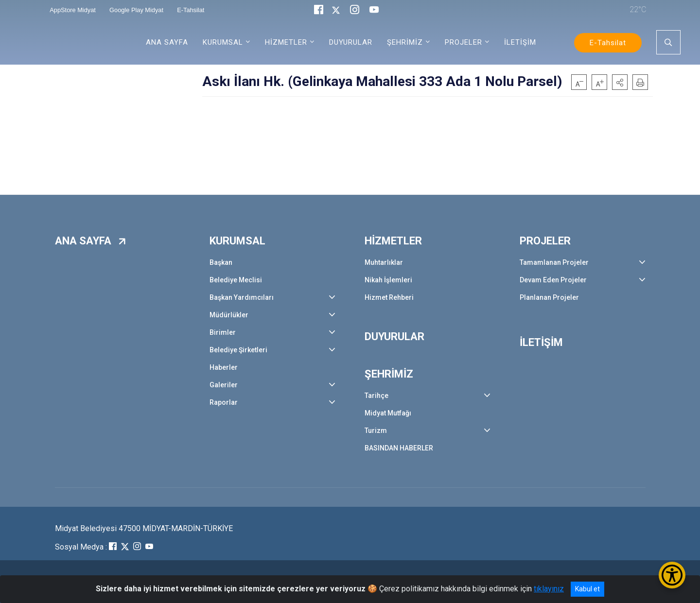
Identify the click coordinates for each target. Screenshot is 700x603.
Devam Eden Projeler (553, 280)
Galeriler (224, 385)
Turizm (376, 431)
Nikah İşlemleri (388, 280)
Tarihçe (376, 396)
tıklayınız (549, 589)
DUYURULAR (351, 42)
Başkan (221, 262)
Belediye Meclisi (236, 280)
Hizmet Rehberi (389, 297)
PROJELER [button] (464, 42)
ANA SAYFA (167, 42)
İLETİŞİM (520, 42)
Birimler (223, 332)
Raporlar (224, 402)
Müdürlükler (229, 315)
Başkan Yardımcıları (242, 297)
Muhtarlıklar (384, 262)
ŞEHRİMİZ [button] (405, 42)
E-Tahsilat (608, 43)
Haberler (224, 367)
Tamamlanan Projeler (554, 262)
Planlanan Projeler (549, 297)
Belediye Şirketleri (238, 350)
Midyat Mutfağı (388, 413)
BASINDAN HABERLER (399, 448)
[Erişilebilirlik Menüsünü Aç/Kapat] (672, 575)
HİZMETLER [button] (286, 42)
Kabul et (587, 589)
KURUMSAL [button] (223, 42)
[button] (620, 82)
